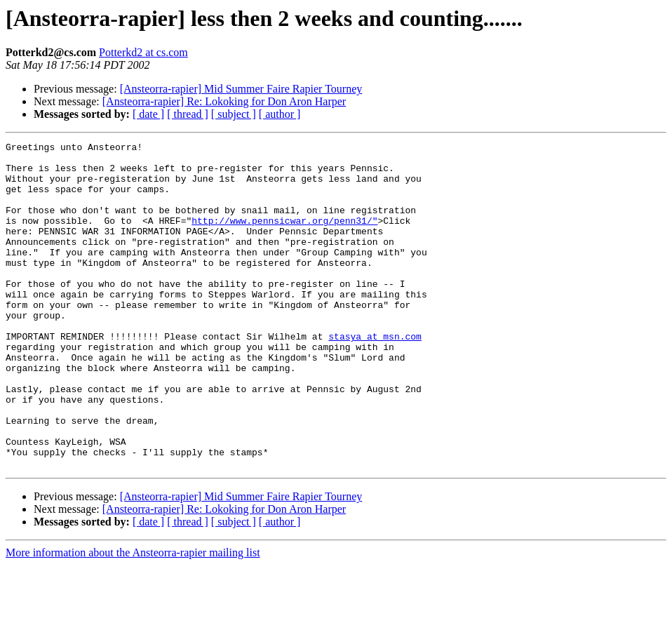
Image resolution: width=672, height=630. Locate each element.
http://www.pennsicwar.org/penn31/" (284, 237)
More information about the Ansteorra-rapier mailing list (133, 618)
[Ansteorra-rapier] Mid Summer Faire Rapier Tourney (241, 89)
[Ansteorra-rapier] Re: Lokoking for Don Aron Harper (224, 101)
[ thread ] (188, 114)
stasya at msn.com (375, 376)
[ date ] (148, 114)
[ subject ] (234, 114)
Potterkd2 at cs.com (143, 52)
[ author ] (280, 114)
